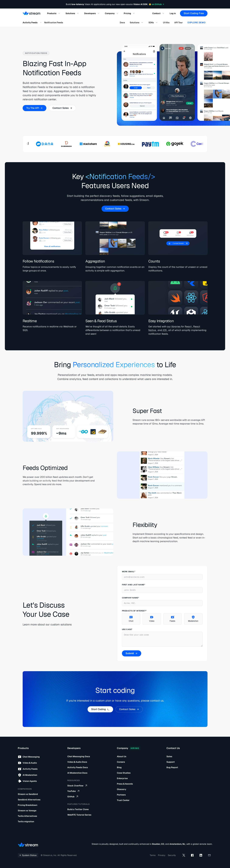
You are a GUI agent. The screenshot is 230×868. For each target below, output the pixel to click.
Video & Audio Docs (77, 762)
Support (171, 762)
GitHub (73, 797)
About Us (122, 756)
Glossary (122, 789)
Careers (121, 762)
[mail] (209, 855)
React (188, 327)
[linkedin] (201, 855)
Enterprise (122, 778)
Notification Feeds (54, 22)
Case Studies (124, 773)
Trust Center (123, 800)
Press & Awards (125, 784)
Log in (173, 13)
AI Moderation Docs (77, 773)
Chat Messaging (29, 757)
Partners (121, 795)
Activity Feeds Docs (78, 767)
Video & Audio (27, 763)
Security (172, 855)
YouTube (74, 791)
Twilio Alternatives (27, 816)
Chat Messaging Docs (79, 756)
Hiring (135, 748)
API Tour (179, 22)
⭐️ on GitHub (157, 4)
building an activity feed (43, 481)
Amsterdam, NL (177, 844)
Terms (153, 855)
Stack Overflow (78, 786)
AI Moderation (27, 775)
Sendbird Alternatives (29, 800)
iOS (164, 330)
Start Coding (100, 709)
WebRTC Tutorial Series (79, 815)
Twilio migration (26, 821)
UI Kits (166, 22)
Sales (169, 756)
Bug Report (172, 767)
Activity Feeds (30, 22)
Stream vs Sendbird (28, 794)
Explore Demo (197, 22)
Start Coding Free (194, 13)
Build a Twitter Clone (78, 809)
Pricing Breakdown (28, 805)
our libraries (174, 327)
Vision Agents (27, 781)
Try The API (35, 108)
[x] (184, 855)
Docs (122, 22)
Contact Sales (62, 108)
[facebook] (192, 855)
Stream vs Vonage (27, 811)
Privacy (162, 855)
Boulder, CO (158, 844)
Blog (119, 767)
